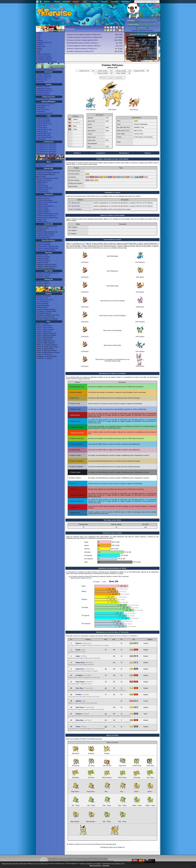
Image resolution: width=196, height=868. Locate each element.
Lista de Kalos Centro (44, 133)
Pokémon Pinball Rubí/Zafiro (46, 250)
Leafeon (85, 246)
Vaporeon (120, 243)
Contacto (40, 44)
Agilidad (78, 701)
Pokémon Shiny (42, 80)
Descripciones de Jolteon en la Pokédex (112, 373)
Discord (57, 2)
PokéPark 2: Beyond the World (47, 226)
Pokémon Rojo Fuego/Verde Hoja (48, 246)
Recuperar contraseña (146, 30)
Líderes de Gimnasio (134, 52)
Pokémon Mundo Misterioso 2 (47, 216)
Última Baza (80, 720)
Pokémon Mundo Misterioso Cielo (48, 214)
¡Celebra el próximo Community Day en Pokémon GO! (85, 37)
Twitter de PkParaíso (44, 54)
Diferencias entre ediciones (136, 49)
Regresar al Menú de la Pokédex (112, 847)
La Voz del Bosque (43, 302)
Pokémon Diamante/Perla (45, 206)
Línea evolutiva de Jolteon (112, 240)
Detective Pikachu (43, 192)
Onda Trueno (80, 707)
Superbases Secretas (134, 60)
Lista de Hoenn (42, 126)
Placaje (78, 650)
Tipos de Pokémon (43, 109)
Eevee (140, 131)
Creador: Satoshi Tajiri (44, 76)
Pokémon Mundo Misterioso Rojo (48, 248)
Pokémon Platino (43, 204)
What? (193, 866)
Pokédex (104, 2)
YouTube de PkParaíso (45, 60)
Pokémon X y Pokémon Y (45, 171)
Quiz (85, 2)
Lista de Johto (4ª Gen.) (45, 130)
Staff (39, 39)
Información (131, 40)
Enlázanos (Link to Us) (45, 43)
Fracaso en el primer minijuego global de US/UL (83, 40)
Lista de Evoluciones (44, 122)
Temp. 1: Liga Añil (43, 324)
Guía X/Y (76, 2)
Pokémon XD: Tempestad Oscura (48, 273)
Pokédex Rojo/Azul (43, 94)
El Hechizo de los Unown (45, 300)
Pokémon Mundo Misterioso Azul (48, 218)
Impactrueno (80, 669)
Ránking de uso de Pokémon (47, 104)
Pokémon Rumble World (45, 188)
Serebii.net (79, 844)
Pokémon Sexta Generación (46, 69)
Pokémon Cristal (43, 255)
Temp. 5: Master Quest (45, 331)
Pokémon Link (42, 219)
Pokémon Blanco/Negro (45, 200)
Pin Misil (78, 695)
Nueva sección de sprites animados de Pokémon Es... (85, 34)
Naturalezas (41, 111)
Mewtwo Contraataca (44, 296)
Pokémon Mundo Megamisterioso (48, 178)
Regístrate (135, 30)
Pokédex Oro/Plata (43, 92)
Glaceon (121, 246)
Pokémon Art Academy (45, 180)
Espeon (89, 245)
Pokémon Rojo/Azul (44, 261)
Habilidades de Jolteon (112, 192)
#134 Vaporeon (91, 109)
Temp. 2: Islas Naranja (44, 326)
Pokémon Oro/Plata (44, 257)
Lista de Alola (42, 139)
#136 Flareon (134, 109)
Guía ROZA (67, 2)
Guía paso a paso (133, 43)
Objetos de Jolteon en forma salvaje (112, 215)
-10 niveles (96, 582)
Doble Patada (80, 682)
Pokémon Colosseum (44, 275)
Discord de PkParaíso (44, 56)
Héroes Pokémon (43, 304)
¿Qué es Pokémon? (44, 74)
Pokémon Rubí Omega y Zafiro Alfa (49, 172)
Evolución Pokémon (44, 78)
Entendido (106, 866)
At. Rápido (79, 675)
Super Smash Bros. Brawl (46, 236)
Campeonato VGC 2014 (45, 113)
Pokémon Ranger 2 (44, 210)
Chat (39, 37)
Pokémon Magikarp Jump (45, 164)
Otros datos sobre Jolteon (112, 520)
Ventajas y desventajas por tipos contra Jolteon (112, 159)
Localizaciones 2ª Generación (47, 152)
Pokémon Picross (43, 190)
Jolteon (141, 243)
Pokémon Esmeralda (44, 242)
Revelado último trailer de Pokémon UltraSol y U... (84, 43)
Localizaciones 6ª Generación (47, 144)
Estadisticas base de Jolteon (112, 533)
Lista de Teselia (42, 131)
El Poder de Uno (43, 298)
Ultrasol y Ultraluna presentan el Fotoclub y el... (83, 49)
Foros (39, 35)
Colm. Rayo (80, 688)
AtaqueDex (115, 2)
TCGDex (94, 2)
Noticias (47, 2)
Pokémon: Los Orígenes (45, 358)
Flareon (69, 245)
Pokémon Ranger (43, 208)
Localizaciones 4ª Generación (47, 148)
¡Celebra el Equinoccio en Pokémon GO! (81, 51)
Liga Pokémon (132, 54)
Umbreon (132, 245)
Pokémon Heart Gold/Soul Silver (48, 202)
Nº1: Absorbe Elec (74, 203)
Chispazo (79, 714)
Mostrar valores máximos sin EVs (81, 578)
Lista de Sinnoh (42, 128)
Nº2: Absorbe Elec (74, 206)
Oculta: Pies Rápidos (75, 209)
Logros (40, 50)
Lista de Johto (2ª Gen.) (45, 124)
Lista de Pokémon (43, 118)
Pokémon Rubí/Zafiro (44, 244)
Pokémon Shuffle (43, 186)
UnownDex (41, 82)
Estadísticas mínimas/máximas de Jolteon (112, 568)
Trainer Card (41, 46)
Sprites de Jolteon (112, 735)
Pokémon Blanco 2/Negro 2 (46, 196)
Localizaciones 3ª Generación (47, 150)
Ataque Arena (80, 662)
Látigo (78, 656)
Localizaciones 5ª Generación (47, 146)
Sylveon (156, 246)
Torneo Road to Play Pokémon (47, 62)
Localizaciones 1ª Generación (47, 153)
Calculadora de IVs (43, 106)
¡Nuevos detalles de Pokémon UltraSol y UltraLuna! (84, 46)
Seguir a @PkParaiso (43, 23)
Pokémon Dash (42, 221)
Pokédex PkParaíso (44, 86)
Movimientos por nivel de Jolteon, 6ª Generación (112, 632)
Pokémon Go (42, 166)
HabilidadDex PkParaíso (45, 90)
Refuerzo (79, 643)
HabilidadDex (126, 2)
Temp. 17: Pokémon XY (45, 354)
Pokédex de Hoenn (134, 46)
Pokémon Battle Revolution (46, 234)
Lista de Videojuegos (44, 120)
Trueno (78, 727)
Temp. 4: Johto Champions (46, 329)
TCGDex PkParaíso (44, 99)
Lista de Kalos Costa (44, 135)
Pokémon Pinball (43, 263)
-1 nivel (104, 582)
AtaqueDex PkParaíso (44, 88)
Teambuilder (41, 107)
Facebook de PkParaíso (45, 58)
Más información (96, 866)
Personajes (131, 57)
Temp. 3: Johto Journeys (45, 327)
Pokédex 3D (41, 184)
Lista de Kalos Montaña (45, 137)
